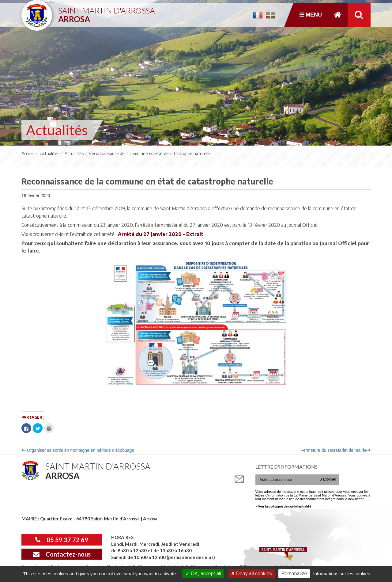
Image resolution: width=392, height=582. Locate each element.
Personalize (294, 574)
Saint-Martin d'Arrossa (107, 12)
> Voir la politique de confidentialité (283, 506)
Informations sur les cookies (341, 574)
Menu (311, 15)
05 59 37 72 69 (62, 540)
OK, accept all (203, 574)
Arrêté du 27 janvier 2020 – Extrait (161, 234)
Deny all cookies (251, 574)
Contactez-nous (62, 554)
